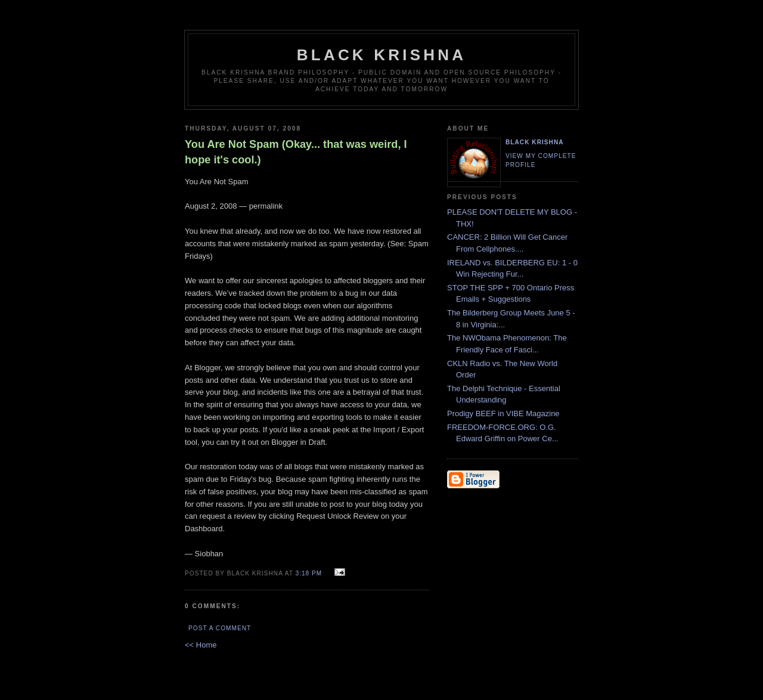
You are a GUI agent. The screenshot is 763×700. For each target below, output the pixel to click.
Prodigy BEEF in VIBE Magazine (503, 414)
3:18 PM (309, 573)
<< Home (201, 645)
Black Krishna (381, 55)
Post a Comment (220, 628)
